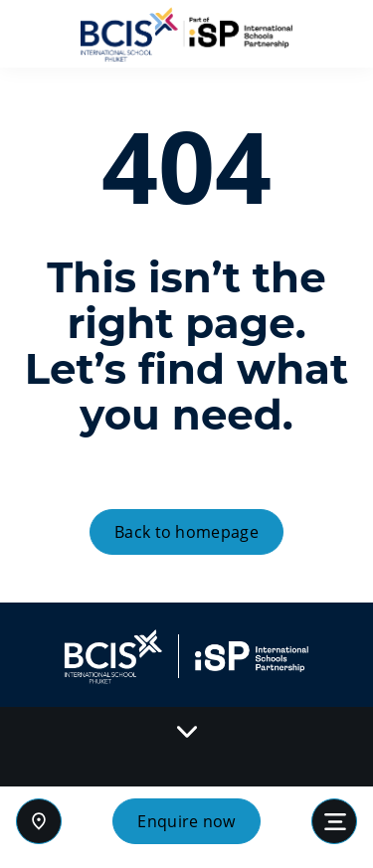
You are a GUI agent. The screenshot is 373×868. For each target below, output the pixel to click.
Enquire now (186, 821)
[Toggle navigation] (334, 821)
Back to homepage (186, 532)
